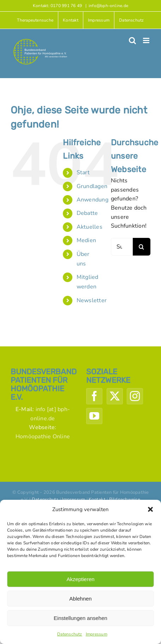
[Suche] (142, 247)
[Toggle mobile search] (132, 40)
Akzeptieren (80, 579)
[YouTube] (94, 416)
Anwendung (93, 200)
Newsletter (92, 300)
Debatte (87, 213)
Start (83, 172)
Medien (86, 240)
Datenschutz (70, 634)
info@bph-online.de (108, 6)
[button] (150, 509)
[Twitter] (115, 396)
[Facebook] (94, 396)
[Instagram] (135, 396)
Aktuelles (90, 227)
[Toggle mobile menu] (147, 40)
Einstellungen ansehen (80, 618)
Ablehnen (80, 599)
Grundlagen (92, 186)
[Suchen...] (122, 247)
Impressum (97, 634)
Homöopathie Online (43, 437)
